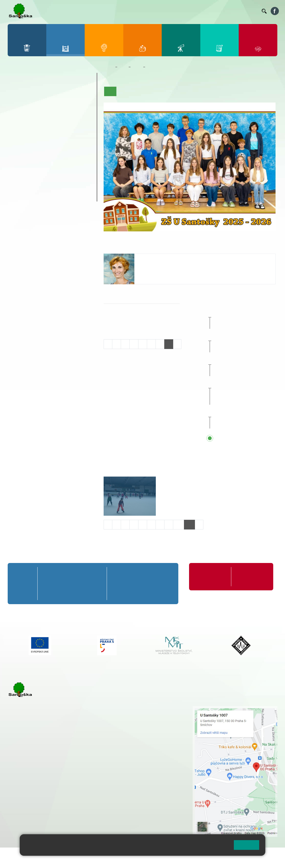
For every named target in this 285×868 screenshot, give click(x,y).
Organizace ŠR (169, 11)
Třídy (137, 67)
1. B (16, 103)
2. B (32, 103)
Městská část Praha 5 (25, 817)
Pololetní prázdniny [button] (245, 412)
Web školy (268, 855)
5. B (81, 103)
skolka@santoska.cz (36, 802)
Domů (108, 67)
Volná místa (228, 11)
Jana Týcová (153, 259)
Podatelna (212, 11)
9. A (65, 132)
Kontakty (250, 11)
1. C (16, 113)
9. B (65, 142)
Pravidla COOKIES (24, 861)
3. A (48, 93)
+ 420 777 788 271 (61, 770)
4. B (65, 103)
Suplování (191, 11)
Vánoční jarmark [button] (242, 313)
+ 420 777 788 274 (138, 719)
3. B (48, 103)
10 (179, 525)
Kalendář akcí (190, 91)
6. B (16, 142)
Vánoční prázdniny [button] (250, 336)
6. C (16, 152)
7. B (32, 142)
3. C (48, 113)
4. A (65, 93)
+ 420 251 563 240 (30, 796)
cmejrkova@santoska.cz (39, 775)
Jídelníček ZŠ (147, 11)
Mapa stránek (103, 855)
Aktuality (142, 91)
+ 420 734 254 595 (165, 741)
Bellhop (128, 11)
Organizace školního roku (206, 577)
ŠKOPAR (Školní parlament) (43, 196)
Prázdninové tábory (34, 176)
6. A (16, 132)
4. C (65, 113)
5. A (81, 93)
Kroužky (21, 166)
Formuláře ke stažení (246, 577)
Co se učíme (165, 91)
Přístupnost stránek (154, 855)
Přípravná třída (29, 78)
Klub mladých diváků (35, 186)
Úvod (110, 91)
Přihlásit (126, 855)
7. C (32, 152)
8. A (48, 132)
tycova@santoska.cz (158, 269)
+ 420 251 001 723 (30, 770)
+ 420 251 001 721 (140, 709)
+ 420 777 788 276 (61, 796)
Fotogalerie (215, 91)
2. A (32, 93)
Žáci (123, 67)
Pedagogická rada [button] (244, 360)
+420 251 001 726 (156, 274)
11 (190, 525)
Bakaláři (112, 11)
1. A (16, 93)
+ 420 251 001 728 (139, 714)
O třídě (125, 91)
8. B (48, 142)
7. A (32, 132)
